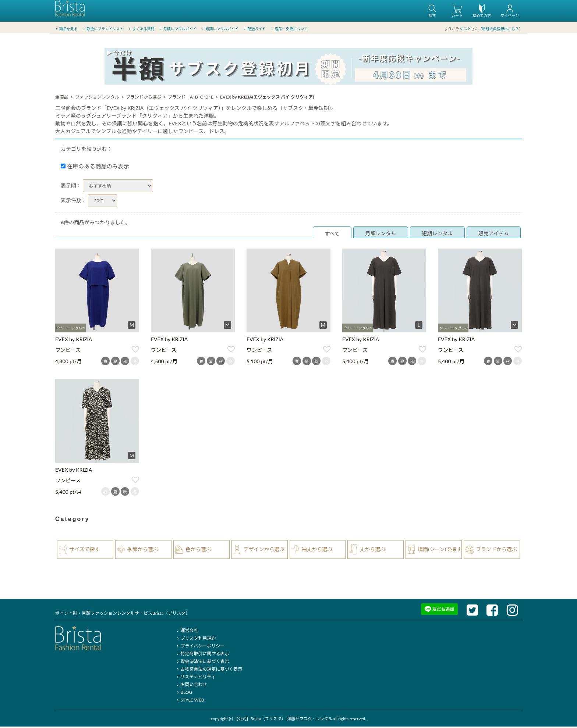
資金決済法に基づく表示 (202, 663)
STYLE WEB (190, 701)
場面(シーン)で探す (440, 551)
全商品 (62, 98)
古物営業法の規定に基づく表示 (208, 670)
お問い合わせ (191, 686)
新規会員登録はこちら (500, 29)
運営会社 (186, 632)
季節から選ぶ (143, 551)
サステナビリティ (195, 678)
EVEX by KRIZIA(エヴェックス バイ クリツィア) (267, 98)
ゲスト (466, 29)
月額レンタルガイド (178, 29)
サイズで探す (85, 551)
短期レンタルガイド (220, 29)
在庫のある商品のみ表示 (95, 168)
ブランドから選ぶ (144, 98)
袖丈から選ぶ (317, 551)
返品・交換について (289, 29)
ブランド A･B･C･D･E (191, 98)
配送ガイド (254, 29)
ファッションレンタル (97, 98)
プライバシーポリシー (200, 647)
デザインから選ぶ (264, 551)
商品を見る (66, 29)
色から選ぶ (198, 551)
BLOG (183, 694)
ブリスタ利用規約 (195, 640)
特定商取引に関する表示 (202, 655)
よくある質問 (141, 29)
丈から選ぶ (372, 551)
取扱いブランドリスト (102, 29)
